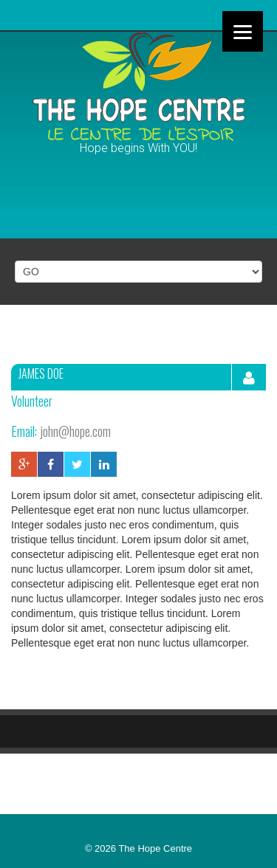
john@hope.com (75, 431)
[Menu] (243, 31)
